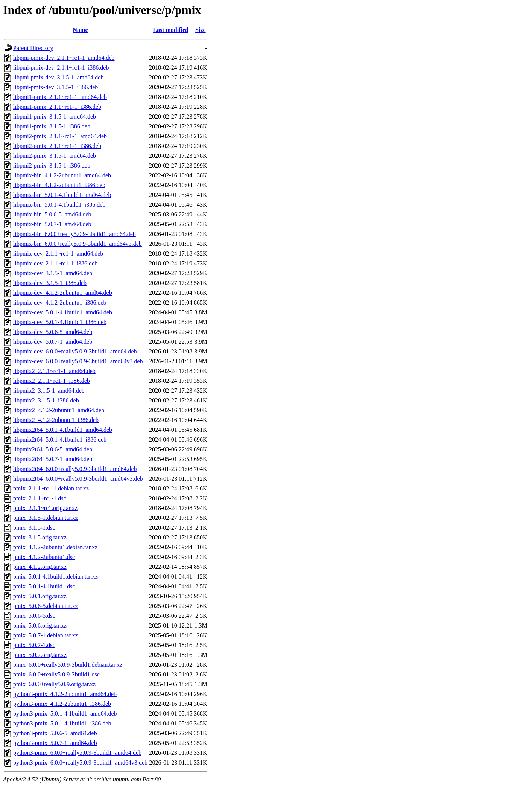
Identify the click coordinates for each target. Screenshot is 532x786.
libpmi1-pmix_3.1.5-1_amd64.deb (55, 117)
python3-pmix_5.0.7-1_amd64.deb (55, 743)
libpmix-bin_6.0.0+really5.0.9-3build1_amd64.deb (74, 234)
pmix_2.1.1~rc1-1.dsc (40, 498)
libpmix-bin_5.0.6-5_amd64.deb (52, 214)
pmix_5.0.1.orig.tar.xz (40, 596)
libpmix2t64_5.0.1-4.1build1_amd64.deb (63, 430)
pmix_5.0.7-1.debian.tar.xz (46, 635)
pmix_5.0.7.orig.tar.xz (40, 655)
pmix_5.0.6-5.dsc (34, 616)
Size (201, 30)
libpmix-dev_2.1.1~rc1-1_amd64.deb (58, 254)
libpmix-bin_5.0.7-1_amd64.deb (52, 224)
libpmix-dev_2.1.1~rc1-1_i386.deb (55, 263)
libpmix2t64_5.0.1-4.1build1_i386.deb (60, 439)
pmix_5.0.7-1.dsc (34, 645)
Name (81, 30)
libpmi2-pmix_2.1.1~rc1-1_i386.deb (57, 146)
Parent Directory (33, 48)
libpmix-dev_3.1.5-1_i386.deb (50, 283)
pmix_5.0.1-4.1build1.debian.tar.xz (55, 577)
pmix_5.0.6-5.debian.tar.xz (46, 606)
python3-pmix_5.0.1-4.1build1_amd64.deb (65, 714)
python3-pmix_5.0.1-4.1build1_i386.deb (62, 723)
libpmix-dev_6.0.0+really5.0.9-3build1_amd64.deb (75, 351)
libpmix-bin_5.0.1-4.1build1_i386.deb (59, 205)
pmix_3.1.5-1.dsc (34, 528)
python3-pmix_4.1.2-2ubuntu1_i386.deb (62, 704)
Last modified (171, 30)
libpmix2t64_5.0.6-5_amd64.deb (53, 449)
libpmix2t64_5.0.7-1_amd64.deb (53, 459)
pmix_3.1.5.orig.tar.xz (40, 537)
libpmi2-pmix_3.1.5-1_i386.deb (52, 165)
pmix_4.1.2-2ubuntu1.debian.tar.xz (55, 547)
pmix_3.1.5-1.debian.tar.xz (46, 518)
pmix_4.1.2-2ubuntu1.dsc (44, 557)
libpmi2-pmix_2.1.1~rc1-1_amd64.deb (60, 136)
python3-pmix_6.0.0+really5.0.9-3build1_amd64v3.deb (80, 762)
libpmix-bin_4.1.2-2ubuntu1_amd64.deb (62, 175)
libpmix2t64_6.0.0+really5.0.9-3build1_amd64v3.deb (78, 479)
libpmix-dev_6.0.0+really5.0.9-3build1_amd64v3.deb (78, 361)
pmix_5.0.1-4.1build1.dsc (44, 586)
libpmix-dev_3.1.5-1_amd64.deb (53, 273)
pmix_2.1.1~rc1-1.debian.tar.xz (51, 488)
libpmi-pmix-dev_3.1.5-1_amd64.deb (58, 77)
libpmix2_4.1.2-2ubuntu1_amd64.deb (59, 410)
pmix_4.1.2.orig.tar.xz (40, 567)
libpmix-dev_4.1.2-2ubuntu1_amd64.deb (63, 293)
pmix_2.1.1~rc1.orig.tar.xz (45, 508)
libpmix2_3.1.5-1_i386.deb (46, 400)
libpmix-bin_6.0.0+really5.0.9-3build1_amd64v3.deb (78, 244)
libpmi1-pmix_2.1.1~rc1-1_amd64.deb (60, 97)
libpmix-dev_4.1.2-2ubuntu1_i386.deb (60, 302)
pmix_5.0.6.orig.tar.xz (40, 625)
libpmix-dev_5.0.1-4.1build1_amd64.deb (63, 312)
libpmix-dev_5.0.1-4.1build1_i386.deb (60, 322)
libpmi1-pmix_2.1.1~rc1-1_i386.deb (57, 107)
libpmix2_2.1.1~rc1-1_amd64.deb (54, 371)
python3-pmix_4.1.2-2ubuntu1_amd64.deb (65, 694)
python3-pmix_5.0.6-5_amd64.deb (55, 733)
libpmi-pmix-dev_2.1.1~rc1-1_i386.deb (61, 68)
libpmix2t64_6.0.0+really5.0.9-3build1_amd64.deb (75, 469)
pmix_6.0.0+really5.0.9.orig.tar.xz (54, 684)
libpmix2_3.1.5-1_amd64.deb (49, 391)
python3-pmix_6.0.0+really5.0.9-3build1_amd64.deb (77, 753)
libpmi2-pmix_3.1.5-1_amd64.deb (55, 156)
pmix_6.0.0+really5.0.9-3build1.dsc (56, 674)
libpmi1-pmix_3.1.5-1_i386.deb (52, 126)
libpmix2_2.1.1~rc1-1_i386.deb (52, 381)
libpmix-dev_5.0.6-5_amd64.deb (53, 332)
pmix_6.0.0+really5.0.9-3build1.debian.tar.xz (68, 665)
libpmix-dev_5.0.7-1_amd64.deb (53, 342)
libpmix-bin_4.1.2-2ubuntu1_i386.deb (59, 185)
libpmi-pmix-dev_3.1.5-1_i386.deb (55, 87)
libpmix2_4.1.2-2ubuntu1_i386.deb (56, 420)
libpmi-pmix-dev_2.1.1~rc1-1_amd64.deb (64, 58)
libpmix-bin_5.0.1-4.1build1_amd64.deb (62, 195)
